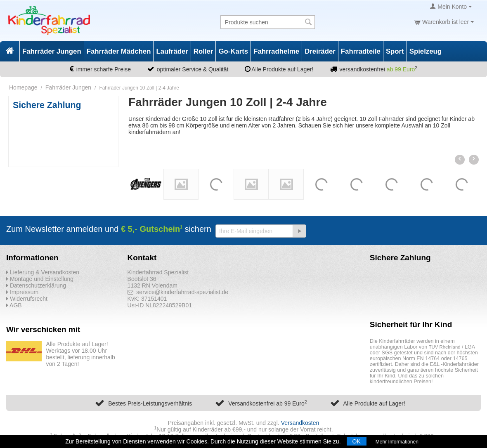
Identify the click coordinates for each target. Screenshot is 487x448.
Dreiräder (320, 51)
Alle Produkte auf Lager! (374, 403)
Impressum (22, 292)
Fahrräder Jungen (52, 51)
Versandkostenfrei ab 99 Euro (267, 403)
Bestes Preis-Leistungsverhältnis (150, 403)
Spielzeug (426, 51)
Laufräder (172, 51)
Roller (203, 51)
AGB (14, 305)
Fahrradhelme (276, 51)
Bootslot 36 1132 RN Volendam (152, 282)
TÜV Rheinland (445, 347)
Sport (395, 51)
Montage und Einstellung (40, 279)
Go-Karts (233, 51)
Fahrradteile (361, 51)
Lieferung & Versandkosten (43, 272)
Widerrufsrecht (27, 299)
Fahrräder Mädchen (119, 51)
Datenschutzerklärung (36, 285)
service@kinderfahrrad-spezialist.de (178, 292)
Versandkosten (300, 423)
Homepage (23, 87)
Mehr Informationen (397, 442)
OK (357, 441)
